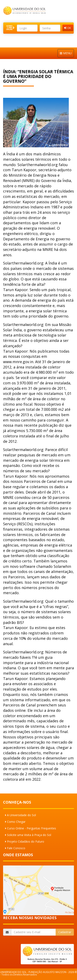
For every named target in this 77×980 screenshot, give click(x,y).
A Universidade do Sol (21, 815)
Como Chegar (16, 822)
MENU (66, 53)
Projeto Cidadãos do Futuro (26, 841)
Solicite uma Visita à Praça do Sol (29, 835)
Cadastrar (65, 932)
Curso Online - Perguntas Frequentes (32, 828)
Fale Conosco (16, 848)
